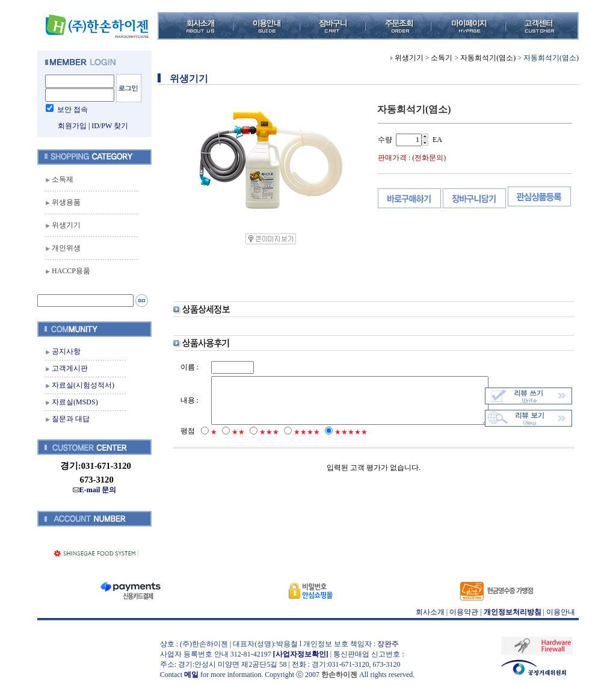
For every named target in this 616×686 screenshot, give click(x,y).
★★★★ (299, 443)
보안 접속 (69, 110)
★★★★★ (343, 443)
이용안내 (558, 612)
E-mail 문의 (91, 490)
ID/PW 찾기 (107, 126)
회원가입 (69, 126)
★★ (230, 443)
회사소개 (427, 612)
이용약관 (461, 612)
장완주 (385, 644)
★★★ (261, 443)
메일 (188, 675)
